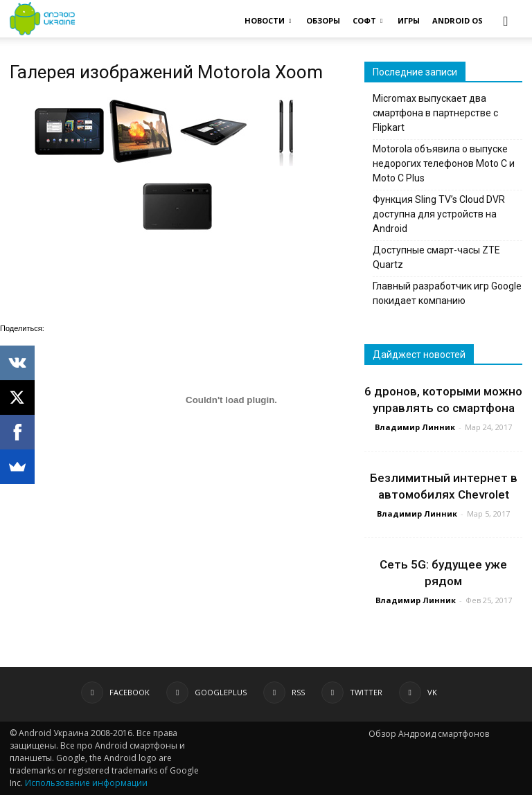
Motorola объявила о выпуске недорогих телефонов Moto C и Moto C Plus (444, 163)
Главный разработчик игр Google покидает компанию (447, 293)
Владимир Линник (415, 427)
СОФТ (367, 20)
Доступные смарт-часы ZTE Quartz (436, 257)
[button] (506, 21)
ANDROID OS (458, 20)
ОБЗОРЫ (323, 20)
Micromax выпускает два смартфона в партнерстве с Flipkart (435, 113)
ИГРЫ (409, 20)
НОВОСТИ (268, 20)
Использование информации (86, 783)
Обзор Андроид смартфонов (429, 734)
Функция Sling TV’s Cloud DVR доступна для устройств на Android (439, 214)
